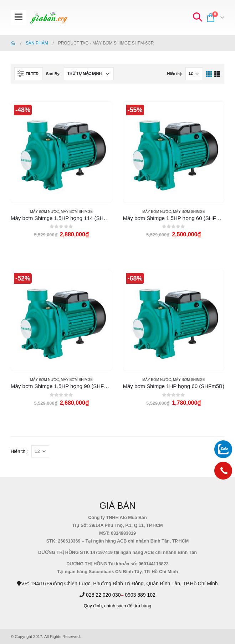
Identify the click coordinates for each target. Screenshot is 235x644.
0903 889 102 (140, 595)
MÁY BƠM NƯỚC (44, 212)
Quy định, (93, 606)
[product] (61, 152)
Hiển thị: (174, 74)
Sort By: (53, 74)
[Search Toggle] (197, 17)
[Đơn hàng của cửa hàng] (89, 74)
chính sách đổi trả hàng (128, 606)
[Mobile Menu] (19, 17)
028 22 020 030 (103, 595)
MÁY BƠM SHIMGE (77, 212)
